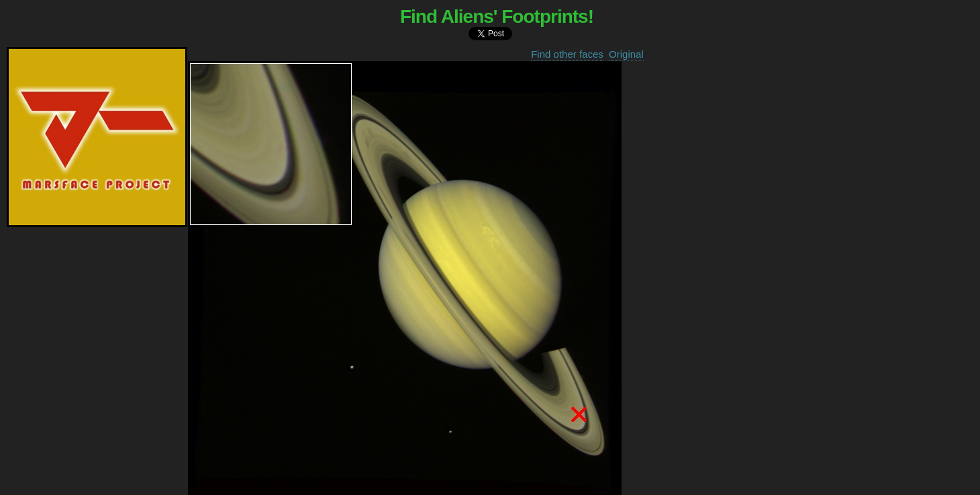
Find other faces (567, 54)
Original (626, 54)
